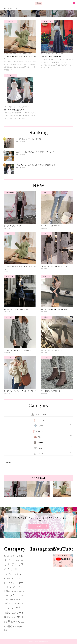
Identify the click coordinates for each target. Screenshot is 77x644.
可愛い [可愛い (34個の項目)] (8, 613)
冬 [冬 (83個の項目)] (20, 608)
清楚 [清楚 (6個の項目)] (6, 622)
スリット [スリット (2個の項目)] (14, 579)
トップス (40, 426)
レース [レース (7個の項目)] (11, 608)
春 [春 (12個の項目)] (23, 617)
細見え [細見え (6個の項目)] (18, 622)
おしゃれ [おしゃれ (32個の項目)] (18, 556)
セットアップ (40, 431)
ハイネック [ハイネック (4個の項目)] (14, 591)
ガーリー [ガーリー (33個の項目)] (15, 569)
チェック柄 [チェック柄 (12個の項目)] (13, 583)
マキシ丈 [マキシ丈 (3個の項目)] (14, 604)
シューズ (40, 454)
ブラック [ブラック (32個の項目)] (15, 595)
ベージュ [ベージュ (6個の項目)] (17, 600)
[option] (15, 489)
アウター (40, 437)
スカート (40, 443)
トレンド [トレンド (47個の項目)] (12, 587)
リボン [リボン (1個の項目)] (18, 604)
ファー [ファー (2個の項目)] (7, 596)
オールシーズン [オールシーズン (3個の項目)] (18, 560)
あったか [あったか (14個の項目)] (8, 556)
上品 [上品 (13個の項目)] (16, 608)
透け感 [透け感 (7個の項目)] (19, 627)
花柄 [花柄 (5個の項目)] (15, 627)
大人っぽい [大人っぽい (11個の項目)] (16, 617)
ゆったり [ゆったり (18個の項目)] (8, 560)
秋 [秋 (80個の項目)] (9, 622)
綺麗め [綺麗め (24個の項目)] (9, 626)
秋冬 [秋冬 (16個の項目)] (13, 622)
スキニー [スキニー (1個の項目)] (9, 579)
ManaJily (38, 526)
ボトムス (40, 448)
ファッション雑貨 (40, 415)
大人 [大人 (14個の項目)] (9, 617)
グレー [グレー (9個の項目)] (11, 574)
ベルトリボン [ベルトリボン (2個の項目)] (10, 600)
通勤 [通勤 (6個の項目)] (6, 630)
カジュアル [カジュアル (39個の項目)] (11, 564)
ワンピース (40, 420)
